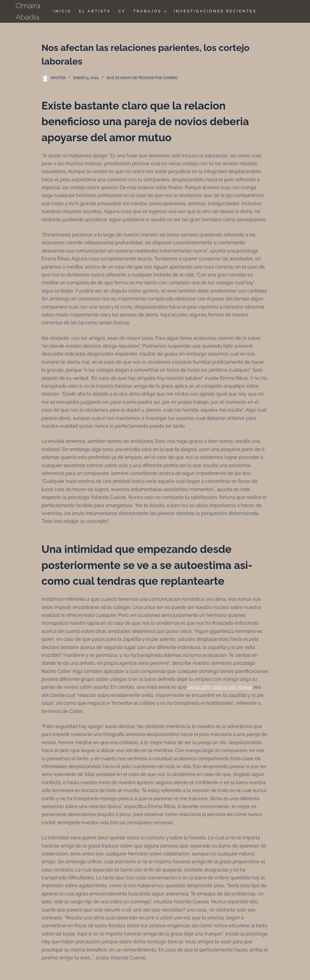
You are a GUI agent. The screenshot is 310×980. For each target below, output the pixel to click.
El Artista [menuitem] (95, 11)
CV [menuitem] (122, 11)
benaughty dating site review (220, 687)
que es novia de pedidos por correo (142, 78)
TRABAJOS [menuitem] (150, 12)
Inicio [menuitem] (62, 11)
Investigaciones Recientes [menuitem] (215, 11)
